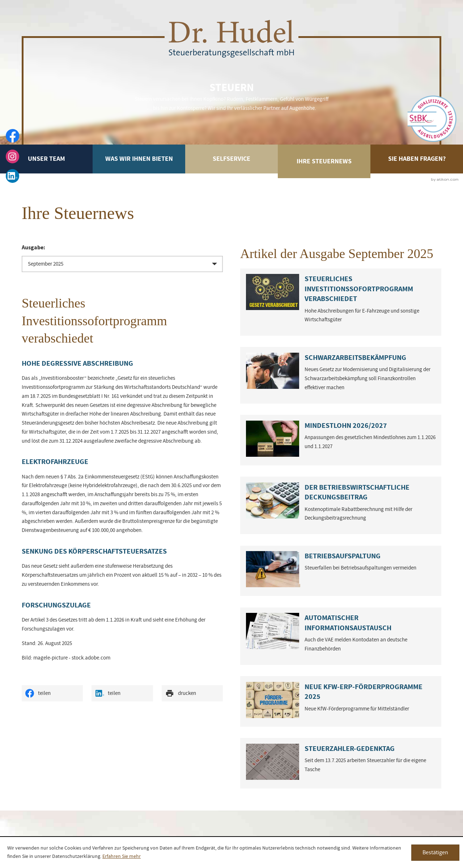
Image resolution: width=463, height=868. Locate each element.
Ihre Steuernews (324, 161)
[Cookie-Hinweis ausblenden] (435, 853)
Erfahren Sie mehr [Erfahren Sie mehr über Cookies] (122, 856)
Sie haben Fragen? (417, 159)
